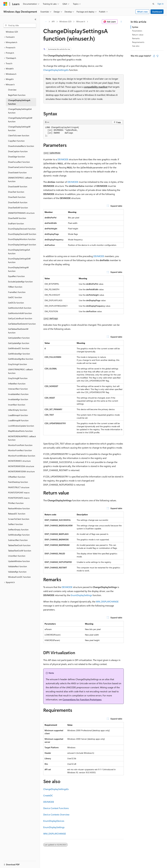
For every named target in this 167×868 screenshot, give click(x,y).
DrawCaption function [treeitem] (18, 151)
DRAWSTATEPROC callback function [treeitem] (20, 179)
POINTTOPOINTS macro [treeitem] (19, 498)
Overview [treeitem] (12, 90)
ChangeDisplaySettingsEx (56, 70)
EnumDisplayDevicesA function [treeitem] (22, 229)
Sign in (160, 4)
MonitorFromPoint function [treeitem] (20, 445)
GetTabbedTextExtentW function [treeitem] (18, 331)
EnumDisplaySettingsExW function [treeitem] (19, 260)
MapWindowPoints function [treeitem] (20, 431)
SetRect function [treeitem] (15, 524)
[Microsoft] (5, 4)
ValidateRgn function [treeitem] (17, 572)
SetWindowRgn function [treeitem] (19, 535)
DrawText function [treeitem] (16, 192)
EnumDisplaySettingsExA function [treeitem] (19, 252)
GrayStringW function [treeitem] (18, 378)
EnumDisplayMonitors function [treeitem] (22, 239)
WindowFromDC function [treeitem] (19, 577)
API (53, 21)
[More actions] (121, 22)
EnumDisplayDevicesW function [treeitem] (22, 234)
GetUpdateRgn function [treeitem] (19, 343)
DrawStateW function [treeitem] (18, 186)
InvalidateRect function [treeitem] (18, 394)
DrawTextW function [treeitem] (17, 218)
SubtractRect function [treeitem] (18, 540)
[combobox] (20, 25)
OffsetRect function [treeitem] (17, 477)
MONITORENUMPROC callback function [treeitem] (22, 438)
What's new (142, 12)
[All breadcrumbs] (46, 22)
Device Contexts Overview (56, 814)
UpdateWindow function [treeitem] (19, 561)
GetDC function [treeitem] (15, 297)
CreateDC (48, 795)
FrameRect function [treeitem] (17, 292)
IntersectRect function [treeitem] (18, 389)
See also (136, 46)
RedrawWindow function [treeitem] (19, 508)
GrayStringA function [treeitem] (18, 364)
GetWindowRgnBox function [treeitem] (21, 359)
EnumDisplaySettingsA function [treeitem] (22, 245)
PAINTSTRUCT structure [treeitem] (19, 487)
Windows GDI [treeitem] (12, 32)
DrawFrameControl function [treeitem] (20, 167)
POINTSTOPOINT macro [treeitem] (19, 493)
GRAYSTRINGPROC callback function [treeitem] (20, 371)
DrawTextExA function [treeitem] (18, 202)
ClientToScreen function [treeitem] (19, 135)
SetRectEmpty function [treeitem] (18, 530)
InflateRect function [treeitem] (17, 384)
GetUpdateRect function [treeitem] (19, 338)
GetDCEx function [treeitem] (16, 303)
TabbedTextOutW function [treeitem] (20, 551)
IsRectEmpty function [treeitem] (18, 410)
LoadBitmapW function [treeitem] (18, 420)
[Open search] (153, 4)
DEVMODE (63, 159)
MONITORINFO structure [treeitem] (19, 461)
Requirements (138, 42)
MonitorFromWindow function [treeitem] (22, 456)
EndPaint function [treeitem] (16, 223)
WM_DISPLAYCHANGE (107, 601)
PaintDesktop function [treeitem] (18, 482)
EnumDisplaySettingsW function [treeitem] (18, 269)
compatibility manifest (96, 87)
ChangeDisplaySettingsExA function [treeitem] (20, 111)
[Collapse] (35, 19)
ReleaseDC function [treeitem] (17, 514)
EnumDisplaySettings (81, 595)
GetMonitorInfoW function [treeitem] (20, 313)
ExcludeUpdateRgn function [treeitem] (20, 282)
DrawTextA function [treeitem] (17, 197)
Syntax (135, 27)
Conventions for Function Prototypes (82, 699)
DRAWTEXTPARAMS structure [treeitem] (21, 213)
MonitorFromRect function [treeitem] (20, 450)
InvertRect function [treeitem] (17, 405)
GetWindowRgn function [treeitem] (19, 354)
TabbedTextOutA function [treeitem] (19, 545)
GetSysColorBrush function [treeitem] (20, 318)
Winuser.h (81, 21)
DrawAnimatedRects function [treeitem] (21, 146)
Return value (138, 35)
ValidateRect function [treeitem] (18, 566)
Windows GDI (65, 21)
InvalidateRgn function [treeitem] (18, 399)
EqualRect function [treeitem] (16, 276)
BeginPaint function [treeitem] (17, 95)
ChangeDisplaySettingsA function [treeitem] (19, 102)
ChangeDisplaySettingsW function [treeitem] (19, 128)
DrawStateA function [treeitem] (17, 172)
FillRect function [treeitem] (15, 287)
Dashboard (157, 12)
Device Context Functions (56, 808)
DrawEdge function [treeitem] (17, 157)
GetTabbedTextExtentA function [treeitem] (22, 324)
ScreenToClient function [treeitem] (19, 519)
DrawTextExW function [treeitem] (18, 208)
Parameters (137, 31)
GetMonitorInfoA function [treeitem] (20, 308)
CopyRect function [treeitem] (16, 141)
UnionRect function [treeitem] (17, 556)
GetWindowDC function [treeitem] (19, 348)
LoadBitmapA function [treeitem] (18, 415)
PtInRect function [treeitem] (16, 503)
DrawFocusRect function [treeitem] (19, 162)
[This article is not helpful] (157, 56)
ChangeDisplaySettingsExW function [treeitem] (20, 120)
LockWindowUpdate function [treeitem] (21, 426)
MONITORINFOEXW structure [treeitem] (21, 471)
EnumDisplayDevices (54, 821)
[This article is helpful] (154, 56)
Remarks (136, 38)
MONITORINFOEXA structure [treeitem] (21, 466)
